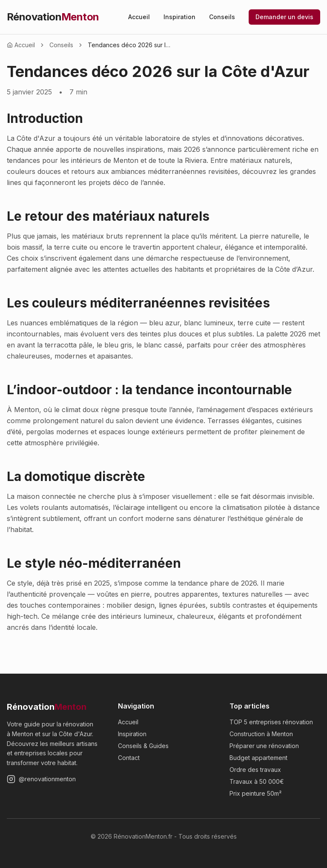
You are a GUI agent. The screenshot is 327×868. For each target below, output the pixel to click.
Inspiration (179, 17)
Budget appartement (258, 758)
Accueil (139, 17)
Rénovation (53, 17)
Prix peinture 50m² (255, 793)
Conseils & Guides (143, 746)
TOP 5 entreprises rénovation (271, 722)
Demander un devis (284, 17)
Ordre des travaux (255, 770)
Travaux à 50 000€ (257, 781)
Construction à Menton (261, 734)
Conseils (222, 17)
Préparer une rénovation (264, 746)
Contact (129, 758)
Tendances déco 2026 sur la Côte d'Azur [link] (130, 45)
